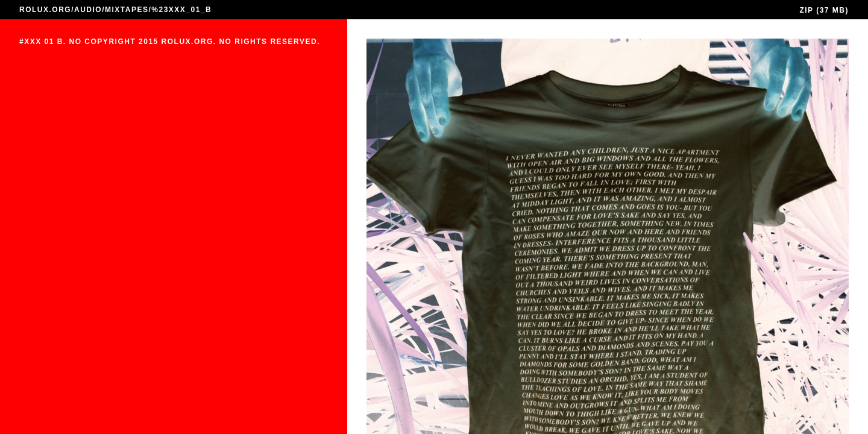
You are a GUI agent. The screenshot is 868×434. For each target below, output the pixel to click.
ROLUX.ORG (45, 10)
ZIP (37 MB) (824, 10)
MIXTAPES (127, 10)
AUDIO (88, 10)
